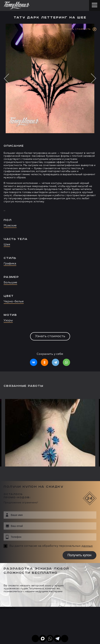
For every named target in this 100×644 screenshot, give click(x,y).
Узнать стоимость (50, 336)
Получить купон (79, 555)
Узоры (8, 321)
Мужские (10, 226)
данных (87, 546)
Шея (7, 245)
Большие (10, 283)
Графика (10, 264)
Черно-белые (14, 302)
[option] (50, 198)
